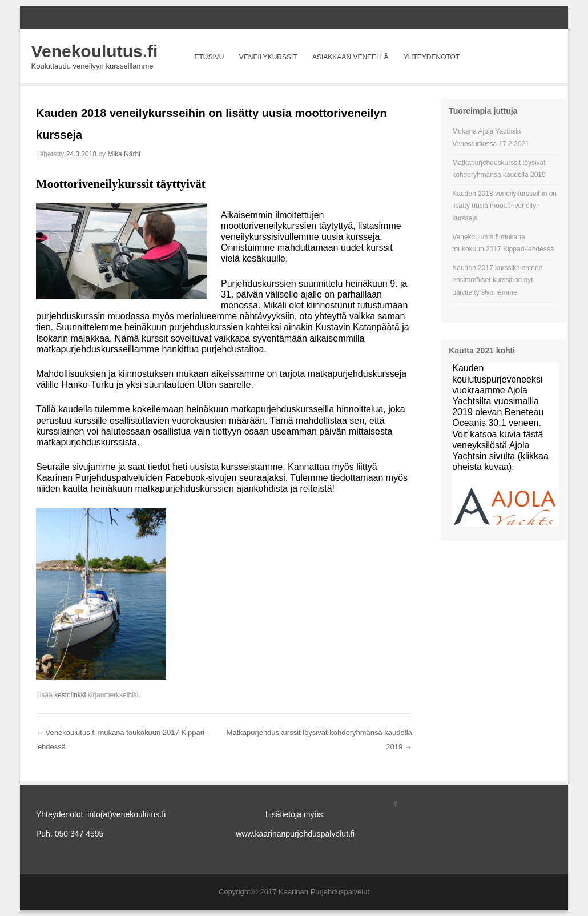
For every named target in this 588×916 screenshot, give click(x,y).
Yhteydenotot (432, 57)
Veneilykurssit (268, 57)
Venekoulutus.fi (95, 51)
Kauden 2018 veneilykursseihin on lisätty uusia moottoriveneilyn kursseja (504, 206)
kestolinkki (70, 695)
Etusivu (209, 57)
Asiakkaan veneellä (350, 57)
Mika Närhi (124, 154)
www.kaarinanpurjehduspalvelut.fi (295, 834)
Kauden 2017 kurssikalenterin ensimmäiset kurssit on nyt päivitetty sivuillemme (497, 280)
